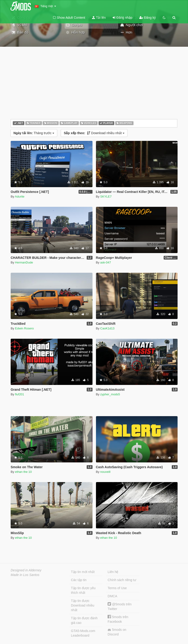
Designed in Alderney (26, 570)
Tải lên (99, 18)
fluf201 (20, 394)
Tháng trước (34, 133)
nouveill (105, 472)
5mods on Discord (117, 632)
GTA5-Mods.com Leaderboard (83, 633)
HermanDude (24, 262)
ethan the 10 (23, 472)
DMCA (112, 596)
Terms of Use (117, 588)
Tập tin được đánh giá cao (84, 620)
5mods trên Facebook (118, 619)
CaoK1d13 (107, 328)
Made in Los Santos (25, 575)
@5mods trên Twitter (119, 606)
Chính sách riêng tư (122, 580)
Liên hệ (113, 572)
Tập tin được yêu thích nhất (83, 590)
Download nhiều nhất (94, 133)
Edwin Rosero (24, 328)
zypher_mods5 (110, 394)
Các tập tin (79, 580)
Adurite (20, 197)
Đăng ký (148, 18)
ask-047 (105, 262)
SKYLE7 (106, 197)
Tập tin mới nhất (83, 572)
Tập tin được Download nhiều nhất (83, 605)
